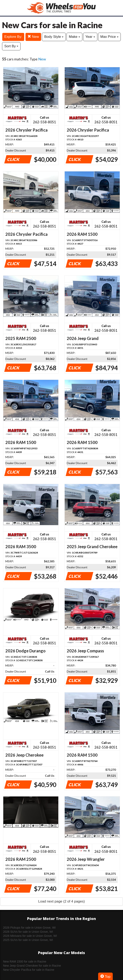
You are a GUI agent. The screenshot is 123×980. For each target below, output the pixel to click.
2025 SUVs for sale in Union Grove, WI (28, 940)
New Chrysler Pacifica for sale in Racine (29, 970)
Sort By (11, 46)
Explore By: (13, 37)
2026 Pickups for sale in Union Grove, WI (29, 928)
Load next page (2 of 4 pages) (62, 901)
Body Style (54, 37)
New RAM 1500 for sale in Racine (25, 962)
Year (90, 37)
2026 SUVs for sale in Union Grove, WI (28, 932)
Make (74, 37)
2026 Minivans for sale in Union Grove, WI (30, 936)
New (33, 37)
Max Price (109, 37)
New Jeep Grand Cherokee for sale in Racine (32, 966)
